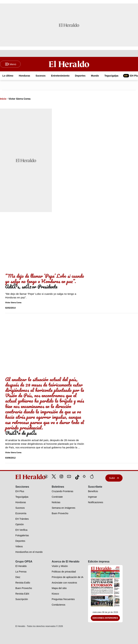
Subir (114, 478)
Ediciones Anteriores (105, 618)
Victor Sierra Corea (19, 99)
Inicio (3, 99)
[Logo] (69, 64)
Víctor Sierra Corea (13, 303)
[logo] (23, 477)
